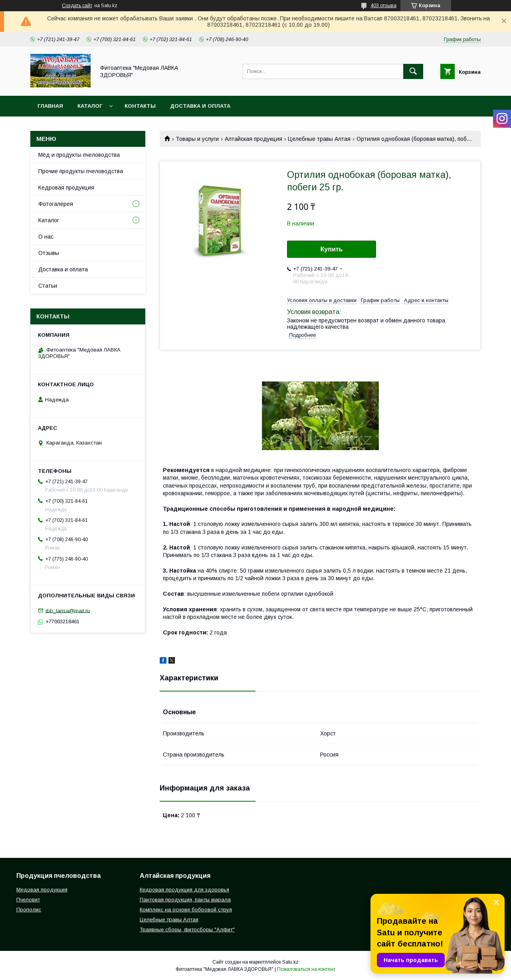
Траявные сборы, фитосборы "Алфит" (187, 930)
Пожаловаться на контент (306, 969)
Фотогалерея (56, 204)
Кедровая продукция (66, 188)
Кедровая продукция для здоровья (184, 890)
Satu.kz (290, 962)
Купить (332, 249)
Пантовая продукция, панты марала (185, 900)
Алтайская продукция (254, 139)
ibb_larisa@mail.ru (68, 610)
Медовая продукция (42, 890)
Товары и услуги (197, 139)
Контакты (140, 106)
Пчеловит (28, 900)
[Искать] (413, 71)
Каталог (90, 106)
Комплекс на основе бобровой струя (186, 910)
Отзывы (49, 253)
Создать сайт (77, 6)
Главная (50, 106)
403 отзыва (383, 6)
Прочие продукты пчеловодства (81, 171)
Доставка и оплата (200, 106)
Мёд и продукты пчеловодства (79, 155)
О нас (46, 237)
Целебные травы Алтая (319, 139)
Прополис (29, 910)
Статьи (48, 286)
